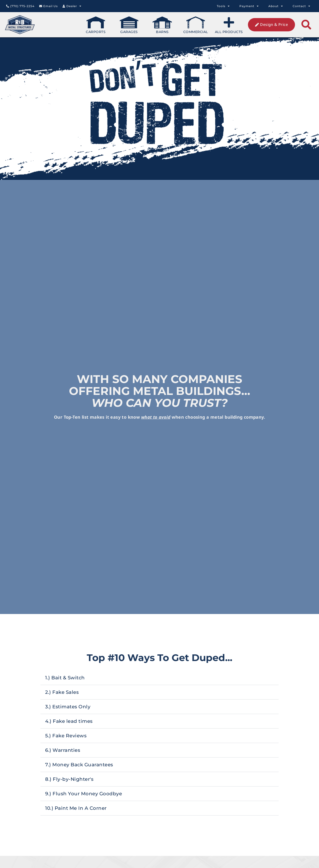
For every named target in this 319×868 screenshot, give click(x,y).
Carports (96, 25)
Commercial (196, 25)
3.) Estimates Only (145, 707)
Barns (162, 25)
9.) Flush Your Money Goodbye (161, 794)
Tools (223, 6)
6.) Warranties (140, 750)
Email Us (48, 6)
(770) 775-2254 (20, 6)
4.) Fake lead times (146, 721)
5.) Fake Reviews (143, 736)
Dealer (72, 6)
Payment (249, 6)
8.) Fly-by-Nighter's (146, 779)
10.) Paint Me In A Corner (153, 808)
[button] (306, 25)
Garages (129, 25)
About (276, 6)
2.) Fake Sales (139, 692)
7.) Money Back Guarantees (156, 765)
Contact (302, 6)
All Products (229, 25)
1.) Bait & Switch (142, 678)
